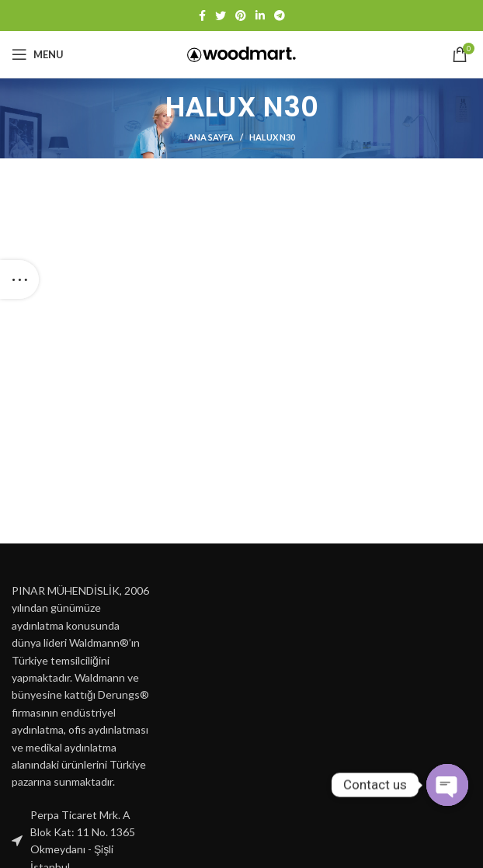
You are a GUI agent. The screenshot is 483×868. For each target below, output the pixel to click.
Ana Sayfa (211, 137)
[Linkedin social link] (260, 16)
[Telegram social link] (280, 16)
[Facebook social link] (202, 16)
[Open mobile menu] (38, 54)
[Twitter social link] (221, 16)
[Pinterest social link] (241, 16)
